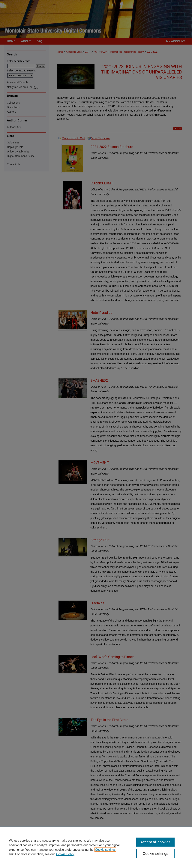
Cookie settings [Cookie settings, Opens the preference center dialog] (155, 854)
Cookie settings (105, 850)
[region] (96, 847)
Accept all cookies (155, 842)
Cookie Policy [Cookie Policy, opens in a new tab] (65, 854)
